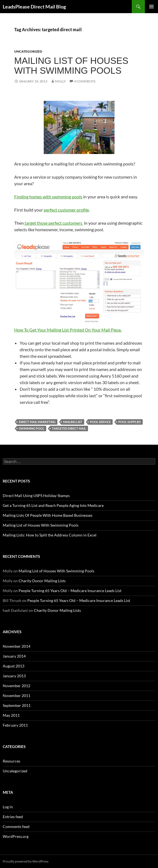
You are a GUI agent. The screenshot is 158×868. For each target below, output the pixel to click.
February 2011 (15, 725)
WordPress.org (16, 836)
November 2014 (17, 646)
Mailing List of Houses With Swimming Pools (71, 66)
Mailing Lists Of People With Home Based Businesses (48, 515)
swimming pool (32, 428)
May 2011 (11, 715)
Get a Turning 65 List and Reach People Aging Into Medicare (53, 505)
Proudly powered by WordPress (26, 861)
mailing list (73, 422)
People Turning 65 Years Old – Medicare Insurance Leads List (70, 591)
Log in (8, 807)
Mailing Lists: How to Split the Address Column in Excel (50, 535)
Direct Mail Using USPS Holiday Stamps (36, 496)
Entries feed (13, 817)
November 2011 (17, 696)
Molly (60, 81)
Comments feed (16, 826)
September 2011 (17, 705)
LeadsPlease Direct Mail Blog (34, 7)
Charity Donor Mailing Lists (42, 581)
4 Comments (85, 81)
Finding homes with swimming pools (48, 197)
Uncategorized (28, 51)
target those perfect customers (53, 223)
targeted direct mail (69, 428)
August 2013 (14, 666)
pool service (100, 422)
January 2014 (14, 656)
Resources (11, 761)
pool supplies (130, 422)
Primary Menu (151, 7)
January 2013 (14, 676)
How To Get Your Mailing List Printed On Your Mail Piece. (79, 286)
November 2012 (17, 686)
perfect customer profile (66, 210)
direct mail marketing (37, 422)
